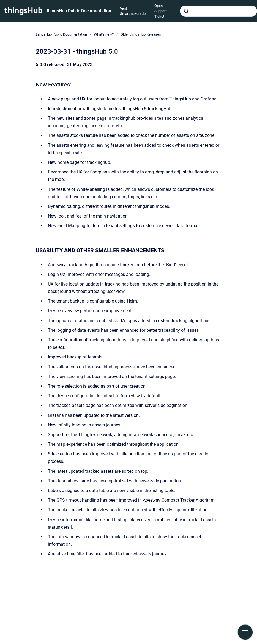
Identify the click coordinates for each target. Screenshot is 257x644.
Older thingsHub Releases (141, 34)
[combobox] (218, 11)
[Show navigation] (245, 632)
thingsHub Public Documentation (79, 11)
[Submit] (186, 11)
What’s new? (104, 34)
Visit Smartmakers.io (133, 11)
